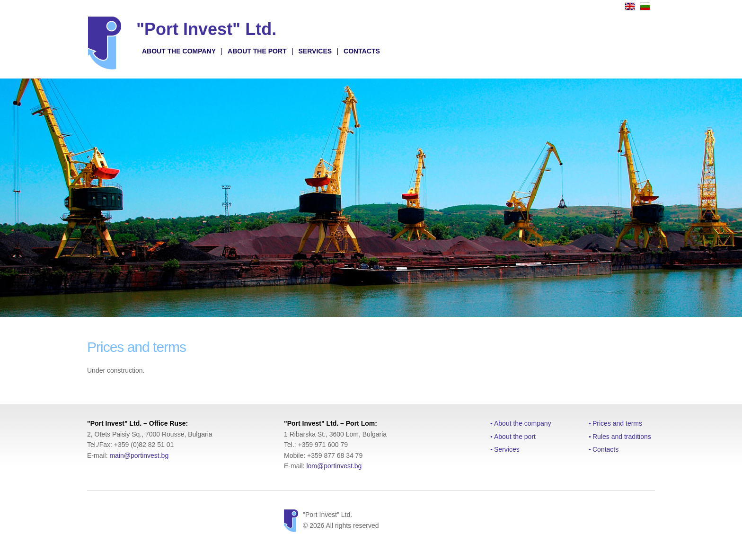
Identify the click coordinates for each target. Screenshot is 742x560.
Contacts (362, 51)
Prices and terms (617, 423)
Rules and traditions (622, 437)
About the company (179, 51)
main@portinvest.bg (139, 455)
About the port (257, 51)
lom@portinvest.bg (334, 466)
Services (315, 51)
